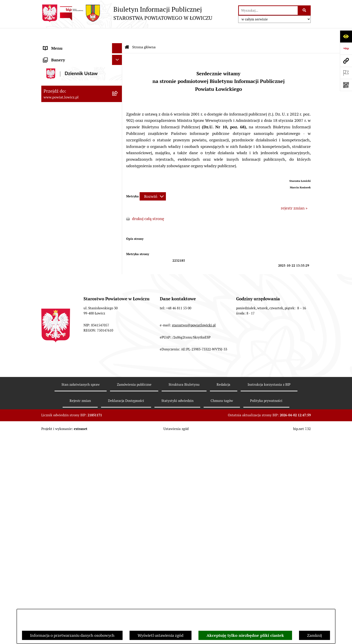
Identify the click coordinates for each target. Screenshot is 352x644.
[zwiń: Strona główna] (118, 45)
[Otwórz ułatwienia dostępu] (346, 36)
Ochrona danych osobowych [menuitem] (69, 178)
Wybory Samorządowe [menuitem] (63, 285)
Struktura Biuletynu (184, 600)
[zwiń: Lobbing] (118, 386)
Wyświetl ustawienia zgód (161, 635)
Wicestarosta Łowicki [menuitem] (62, 101)
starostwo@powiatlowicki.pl (194, 541)
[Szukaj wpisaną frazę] (305, 10)
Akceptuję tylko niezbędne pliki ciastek (245, 635)
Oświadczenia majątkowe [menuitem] (66, 218)
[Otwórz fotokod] (346, 85)
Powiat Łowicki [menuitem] (57, 71)
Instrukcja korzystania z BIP (269, 600)
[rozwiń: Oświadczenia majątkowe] (118, 218)
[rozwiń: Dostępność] (118, 305)
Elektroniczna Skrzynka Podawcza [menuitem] (74, 239)
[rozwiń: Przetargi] (118, 249)
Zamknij (315, 635)
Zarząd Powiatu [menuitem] (57, 81)
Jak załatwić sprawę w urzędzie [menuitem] (71, 188)
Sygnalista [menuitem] (53, 315)
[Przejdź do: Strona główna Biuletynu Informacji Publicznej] (127, 34)
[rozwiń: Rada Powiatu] (118, 142)
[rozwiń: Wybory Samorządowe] (118, 285)
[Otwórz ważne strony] (346, 73)
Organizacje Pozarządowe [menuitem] (66, 228)
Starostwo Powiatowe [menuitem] (63, 168)
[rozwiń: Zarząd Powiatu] (118, 81)
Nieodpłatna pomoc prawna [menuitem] (68, 356)
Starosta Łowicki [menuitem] (58, 91)
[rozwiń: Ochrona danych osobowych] (118, 178)
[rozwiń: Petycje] (118, 376)
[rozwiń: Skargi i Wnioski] (118, 366)
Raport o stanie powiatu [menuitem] (65, 295)
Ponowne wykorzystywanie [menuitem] (68, 336)
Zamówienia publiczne (134, 600)
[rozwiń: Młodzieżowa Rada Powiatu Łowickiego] (118, 152)
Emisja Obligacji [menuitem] (57, 346)
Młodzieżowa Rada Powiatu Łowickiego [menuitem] (68, 155)
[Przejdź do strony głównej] (127, 13)
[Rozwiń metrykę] (153, 183)
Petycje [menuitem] (50, 376)
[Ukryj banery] (117, 448)
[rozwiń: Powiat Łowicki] (118, 71)
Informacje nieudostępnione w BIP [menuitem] (74, 326)
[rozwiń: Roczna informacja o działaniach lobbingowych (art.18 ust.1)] (118, 424)
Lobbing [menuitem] (51, 386)
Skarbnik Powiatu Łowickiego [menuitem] (69, 131)
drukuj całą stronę (148, 205)
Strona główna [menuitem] (56, 45)
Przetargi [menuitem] (52, 249)
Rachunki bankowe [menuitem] (60, 198)
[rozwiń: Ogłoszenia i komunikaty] (118, 208)
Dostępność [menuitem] (54, 305)
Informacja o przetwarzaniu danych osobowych (72, 635)
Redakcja (223, 600)
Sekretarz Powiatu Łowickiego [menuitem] (70, 121)
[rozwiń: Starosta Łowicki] (118, 91)
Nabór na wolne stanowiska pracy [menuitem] (73, 259)
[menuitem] (82, 58)
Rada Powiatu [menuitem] (55, 142)
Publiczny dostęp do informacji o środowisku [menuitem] (73, 272)
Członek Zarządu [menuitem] (58, 111)
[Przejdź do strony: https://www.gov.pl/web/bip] (346, 49)
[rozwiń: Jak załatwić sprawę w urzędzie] (118, 188)
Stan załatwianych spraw (81, 600)
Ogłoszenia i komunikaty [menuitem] (65, 208)
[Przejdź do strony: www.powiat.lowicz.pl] (346, 61)
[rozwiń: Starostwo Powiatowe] (118, 168)
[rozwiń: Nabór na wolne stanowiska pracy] (118, 259)
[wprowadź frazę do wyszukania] (268, 10)
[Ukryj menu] (117, 35)
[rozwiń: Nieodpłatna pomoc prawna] (118, 356)
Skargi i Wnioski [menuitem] (57, 366)
